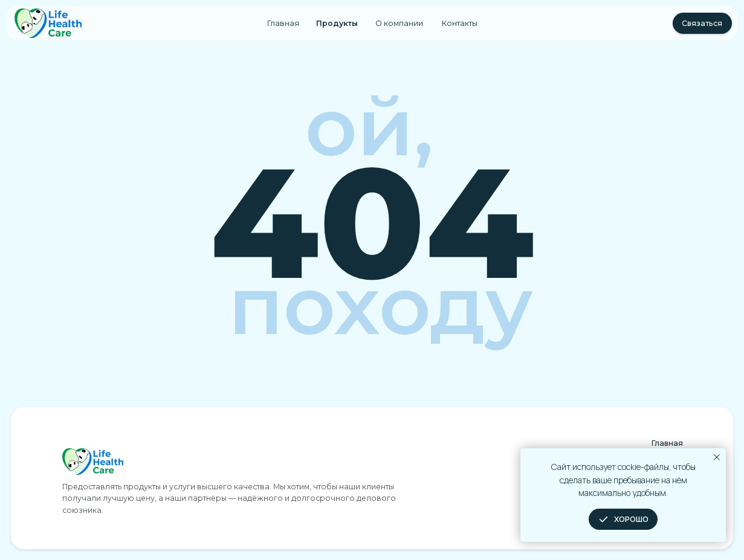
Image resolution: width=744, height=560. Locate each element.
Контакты (460, 23)
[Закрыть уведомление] (717, 457)
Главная (283, 23)
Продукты (337, 23)
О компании (399, 23)
